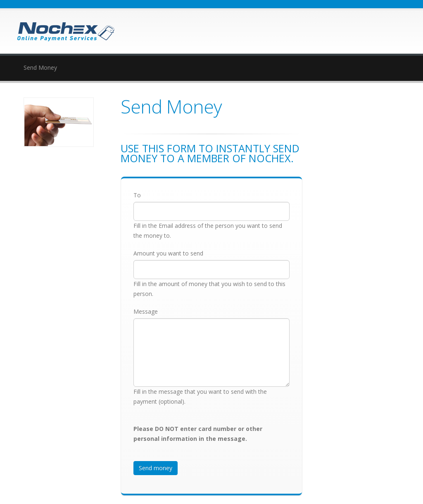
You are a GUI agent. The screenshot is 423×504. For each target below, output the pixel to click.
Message (146, 311)
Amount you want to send (168, 253)
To (137, 195)
